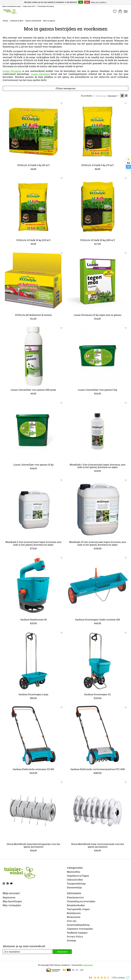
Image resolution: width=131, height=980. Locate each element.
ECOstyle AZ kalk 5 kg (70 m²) (98, 165)
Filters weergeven (66, 88)
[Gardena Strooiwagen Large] (33, 661)
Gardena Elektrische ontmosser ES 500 (33, 769)
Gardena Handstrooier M (33, 620)
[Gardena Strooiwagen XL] (98, 661)
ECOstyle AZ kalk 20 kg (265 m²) (98, 240)
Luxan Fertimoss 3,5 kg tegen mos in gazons (98, 315)
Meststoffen (73, 872)
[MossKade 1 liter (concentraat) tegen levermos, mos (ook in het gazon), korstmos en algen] (98, 431)
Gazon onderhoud (33, 21)
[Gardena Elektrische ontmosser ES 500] (33, 736)
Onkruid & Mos (17, 21)
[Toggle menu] (126, 11)
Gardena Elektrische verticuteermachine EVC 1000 (98, 769)
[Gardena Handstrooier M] (33, 586)
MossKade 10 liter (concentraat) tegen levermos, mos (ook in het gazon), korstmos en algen (98, 543)
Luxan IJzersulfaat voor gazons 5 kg (98, 390)
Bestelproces (74, 913)
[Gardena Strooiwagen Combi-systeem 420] (98, 586)
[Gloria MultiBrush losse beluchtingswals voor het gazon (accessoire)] (33, 810)
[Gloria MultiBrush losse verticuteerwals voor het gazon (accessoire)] (98, 810)
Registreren (9, 897)
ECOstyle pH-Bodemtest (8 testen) (33, 315)
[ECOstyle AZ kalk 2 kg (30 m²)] (33, 132)
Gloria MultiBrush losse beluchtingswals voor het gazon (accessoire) (33, 845)
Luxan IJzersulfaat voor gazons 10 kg (33, 465)
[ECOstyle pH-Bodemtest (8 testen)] (33, 281)
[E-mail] (27, 952)
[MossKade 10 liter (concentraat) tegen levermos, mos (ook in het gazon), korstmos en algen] (98, 508)
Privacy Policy (75, 937)
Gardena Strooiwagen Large (33, 694)
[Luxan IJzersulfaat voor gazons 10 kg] (33, 431)
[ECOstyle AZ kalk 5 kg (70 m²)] (98, 132)
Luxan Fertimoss (12, 71)
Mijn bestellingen (12, 901)
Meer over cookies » (99, 2)
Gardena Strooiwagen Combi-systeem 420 (98, 620)
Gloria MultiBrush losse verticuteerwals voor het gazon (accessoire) (98, 845)
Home (5, 21)
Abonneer (62, 952)
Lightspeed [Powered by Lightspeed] (88, 965)
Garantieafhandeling (78, 925)
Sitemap (71, 940)
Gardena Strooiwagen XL (98, 694)
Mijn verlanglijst (12, 905)
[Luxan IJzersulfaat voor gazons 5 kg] (98, 356)
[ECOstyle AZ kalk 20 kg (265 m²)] (98, 207)
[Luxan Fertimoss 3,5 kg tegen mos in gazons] (98, 281)
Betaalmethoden (76, 905)
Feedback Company (77, 933)
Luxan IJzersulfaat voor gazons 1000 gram (33, 390)
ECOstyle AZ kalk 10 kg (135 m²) (33, 240)
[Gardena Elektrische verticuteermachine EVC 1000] (98, 736)
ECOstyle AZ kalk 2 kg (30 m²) (33, 165)
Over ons (72, 921)
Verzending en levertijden (81, 901)
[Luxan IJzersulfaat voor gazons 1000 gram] (33, 356)
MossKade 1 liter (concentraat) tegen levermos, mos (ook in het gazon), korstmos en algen (98, 466)
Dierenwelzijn (74, 887)
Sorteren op (101, 96)
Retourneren (74, 917)
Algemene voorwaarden (80, 929)
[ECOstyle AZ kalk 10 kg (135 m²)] (33, 207)
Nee (87, 2)
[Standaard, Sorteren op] (113, 96)
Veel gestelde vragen (78, 909)
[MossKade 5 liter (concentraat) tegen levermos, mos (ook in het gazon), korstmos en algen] (33, 508)
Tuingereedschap (76, 884)
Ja (81, 2)
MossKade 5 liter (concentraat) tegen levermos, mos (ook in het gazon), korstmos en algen (33, 543)
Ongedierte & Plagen (78, 876)
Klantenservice (75, 897)
